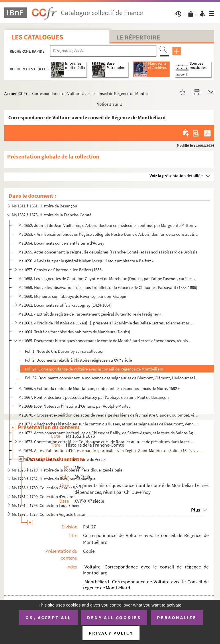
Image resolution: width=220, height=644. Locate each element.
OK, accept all (48, 617)
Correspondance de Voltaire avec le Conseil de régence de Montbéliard (146, 585)
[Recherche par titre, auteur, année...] (103, 51)
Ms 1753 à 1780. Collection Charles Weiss (47, 488)
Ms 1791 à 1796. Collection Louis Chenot (47, 505)
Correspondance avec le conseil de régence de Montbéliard (146, 570)
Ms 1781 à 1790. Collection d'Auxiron (44, 497)
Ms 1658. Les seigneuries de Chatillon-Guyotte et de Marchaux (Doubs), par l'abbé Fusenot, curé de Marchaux (109, 279)
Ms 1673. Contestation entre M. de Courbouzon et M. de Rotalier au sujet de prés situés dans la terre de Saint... (106, 442)
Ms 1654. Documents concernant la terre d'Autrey (61, 243)
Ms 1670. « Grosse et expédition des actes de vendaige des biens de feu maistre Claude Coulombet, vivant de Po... (109, 415)
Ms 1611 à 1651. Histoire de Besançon (44, 206)
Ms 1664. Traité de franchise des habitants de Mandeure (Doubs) (74, 332)
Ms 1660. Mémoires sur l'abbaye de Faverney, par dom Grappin (73, 296)
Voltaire (92, 567)
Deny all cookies (114, 617)
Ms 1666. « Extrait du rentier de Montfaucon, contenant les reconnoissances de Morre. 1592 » (99, 388)
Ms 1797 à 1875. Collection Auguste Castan (49, 514)
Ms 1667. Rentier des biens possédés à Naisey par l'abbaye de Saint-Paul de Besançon (94, 397)
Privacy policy (111, 633)
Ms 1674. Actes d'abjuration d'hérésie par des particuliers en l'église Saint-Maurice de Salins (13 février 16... (109, 450)
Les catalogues (37, 37)
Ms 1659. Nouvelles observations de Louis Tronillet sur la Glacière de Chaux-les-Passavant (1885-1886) (108, 287)
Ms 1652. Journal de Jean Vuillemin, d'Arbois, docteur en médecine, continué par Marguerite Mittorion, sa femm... (109, 225)
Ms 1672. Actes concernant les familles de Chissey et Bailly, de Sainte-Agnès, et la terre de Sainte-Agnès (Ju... (109, 433)
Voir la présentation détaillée (176, 176)
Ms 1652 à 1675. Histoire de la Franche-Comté (52, 215)
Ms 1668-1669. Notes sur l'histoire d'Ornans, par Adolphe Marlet (74, 406)
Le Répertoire (138, 37)
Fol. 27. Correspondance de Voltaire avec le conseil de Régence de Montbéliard (94, 369)
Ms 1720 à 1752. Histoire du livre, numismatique (54, 479)
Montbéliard (97, 582)
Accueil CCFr (16, 93)
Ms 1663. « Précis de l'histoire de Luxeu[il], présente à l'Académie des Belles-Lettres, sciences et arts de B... (106, 323)
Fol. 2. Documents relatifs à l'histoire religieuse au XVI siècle (78, 360)
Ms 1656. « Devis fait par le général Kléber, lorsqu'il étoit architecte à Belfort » (86, 261)
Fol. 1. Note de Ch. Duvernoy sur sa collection (65, 351)
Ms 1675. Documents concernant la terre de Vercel (62, 459)
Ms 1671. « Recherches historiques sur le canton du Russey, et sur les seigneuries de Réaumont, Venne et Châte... (109, 424)
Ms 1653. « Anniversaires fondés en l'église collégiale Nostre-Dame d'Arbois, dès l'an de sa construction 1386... (109, 234)
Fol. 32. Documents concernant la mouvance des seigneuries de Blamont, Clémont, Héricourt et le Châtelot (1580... (112, 378)
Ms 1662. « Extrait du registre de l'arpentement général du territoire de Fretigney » (90, 314)
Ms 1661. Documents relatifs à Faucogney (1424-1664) (65, 305)
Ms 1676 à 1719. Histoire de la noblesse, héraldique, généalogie (67, 470)
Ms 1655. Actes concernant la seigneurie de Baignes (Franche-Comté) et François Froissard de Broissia (108, 252)
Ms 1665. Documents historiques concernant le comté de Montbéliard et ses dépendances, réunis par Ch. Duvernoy (106, 341)
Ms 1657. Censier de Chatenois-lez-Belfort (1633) (61, 270)
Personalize (177, 617)
